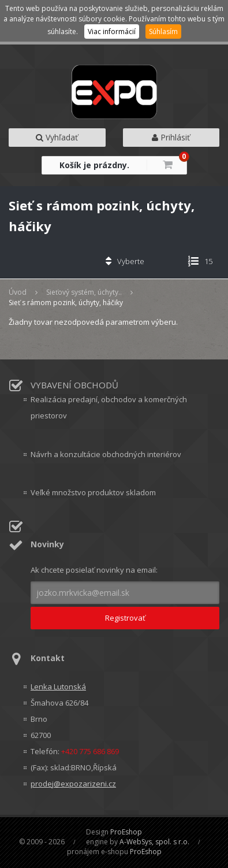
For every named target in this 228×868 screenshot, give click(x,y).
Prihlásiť (171, 137)
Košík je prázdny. (94, 165)
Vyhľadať (57, 137)
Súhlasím (163, 31)
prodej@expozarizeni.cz (73, 784)
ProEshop (126, 832)
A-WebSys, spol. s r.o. (154, 842)
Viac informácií (112, 31)
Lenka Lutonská (58, 687)
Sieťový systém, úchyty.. (84, 292)
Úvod (18, 292)
